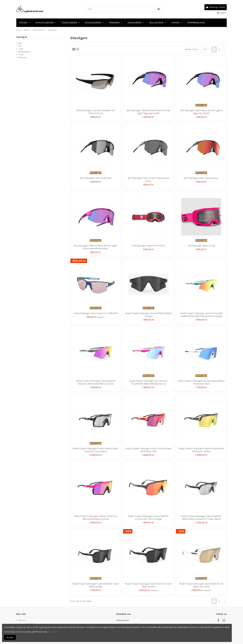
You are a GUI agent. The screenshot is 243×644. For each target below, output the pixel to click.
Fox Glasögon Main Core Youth (148, 246)
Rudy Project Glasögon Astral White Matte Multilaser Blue (201, 382)
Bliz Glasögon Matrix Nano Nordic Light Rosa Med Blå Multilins (96, 247)
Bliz (20, 43)
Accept (10, 637)
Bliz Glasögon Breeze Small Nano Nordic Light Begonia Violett (148, 112)
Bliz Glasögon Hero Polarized (96, 178)
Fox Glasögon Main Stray (201, 246)
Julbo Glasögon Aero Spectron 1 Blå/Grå (96, 313)
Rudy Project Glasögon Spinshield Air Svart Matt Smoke (96, 585)
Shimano (23, 57)
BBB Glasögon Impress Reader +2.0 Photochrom (96, 112)
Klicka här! (53, 632)
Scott (21, 55)
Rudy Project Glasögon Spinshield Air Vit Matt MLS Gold (201, 585)
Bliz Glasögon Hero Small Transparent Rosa (148, 179)
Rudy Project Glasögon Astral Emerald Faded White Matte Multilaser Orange (201, 315)
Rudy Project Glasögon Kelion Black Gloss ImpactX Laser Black (96, 450)
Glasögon (22, 37)
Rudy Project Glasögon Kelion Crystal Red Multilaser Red (148, 450)
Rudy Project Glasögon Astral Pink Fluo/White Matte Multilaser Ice (148, 382)
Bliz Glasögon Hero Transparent (201, 178)
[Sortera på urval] (192, 49)
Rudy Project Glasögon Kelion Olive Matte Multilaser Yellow (201, 450)
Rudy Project (24, 52)
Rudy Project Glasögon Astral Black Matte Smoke (148, 315)
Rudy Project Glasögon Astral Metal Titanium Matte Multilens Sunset (96, 382)
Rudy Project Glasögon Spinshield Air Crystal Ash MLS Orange (148, 518)
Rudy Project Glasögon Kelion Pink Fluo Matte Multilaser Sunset (96, 518)
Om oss (22, 620)
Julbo (21, 49)
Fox (20, 46)
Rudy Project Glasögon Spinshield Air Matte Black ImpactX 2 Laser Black (201, 518)
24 (206, 49)
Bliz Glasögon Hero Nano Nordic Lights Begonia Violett (201, 112)
